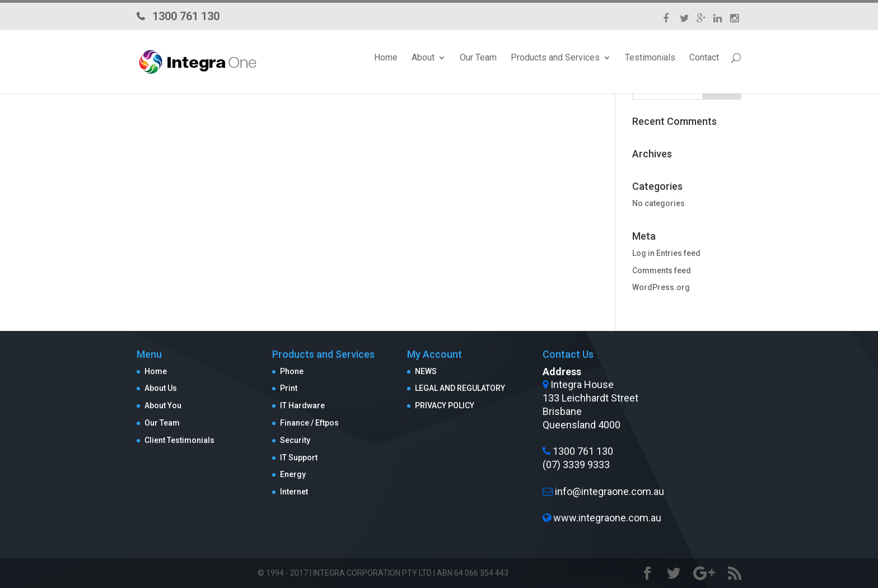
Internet (294, 492)
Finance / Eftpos (309, 423)
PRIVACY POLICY (445, 405)
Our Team (478, 58)
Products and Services (555, 58)
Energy (293, 474)
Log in (643, 253)
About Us (161, 388)
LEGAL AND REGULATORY (460, 388)
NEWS (426, 371)
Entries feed (678, 253)
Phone (292, 371)
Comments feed (662, 270)
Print (289, 388)
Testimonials (650, 58)
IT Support (299, 458)
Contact (704, 58)
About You (163, 405)
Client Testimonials (179, 440)
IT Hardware (302, 405)
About (423, 58)
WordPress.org (661, 287)
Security (295, 440)
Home (386, 58)
